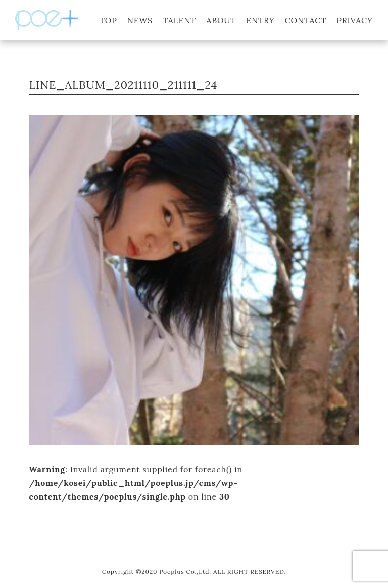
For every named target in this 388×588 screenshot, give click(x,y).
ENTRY (260, 20)
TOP (108, 20)
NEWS (140, 20)
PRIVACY (355, 20)
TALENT (179, 20)
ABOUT (221, 20)
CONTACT (306, 20)
